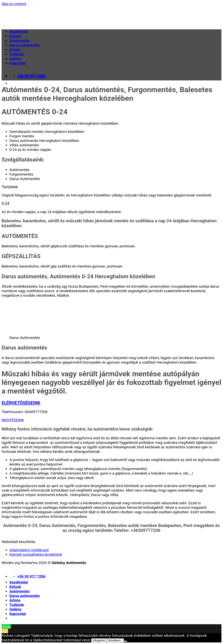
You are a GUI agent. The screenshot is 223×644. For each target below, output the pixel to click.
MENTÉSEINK (13, 420)
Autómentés (20, 41)
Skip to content (14, 4)
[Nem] (126, 641)
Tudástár (17, 54)
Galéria (15, 59)
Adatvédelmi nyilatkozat (29, 550)
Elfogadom (99, 640)
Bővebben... (115, 640)
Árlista (15, 50)
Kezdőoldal (19, 32)
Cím (5, 631)
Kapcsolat (18, 63)
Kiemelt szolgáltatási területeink (36, 554)
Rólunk (15, 36)
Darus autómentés (25, 45)
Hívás (6, 626)
